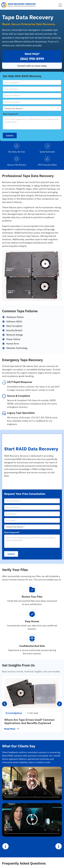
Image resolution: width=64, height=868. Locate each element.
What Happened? (11, 114)
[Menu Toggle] (60, 5)
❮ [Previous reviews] (5, 846)
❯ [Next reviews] (59, 846)
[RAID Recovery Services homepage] (19, 5)
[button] (5, 704)
